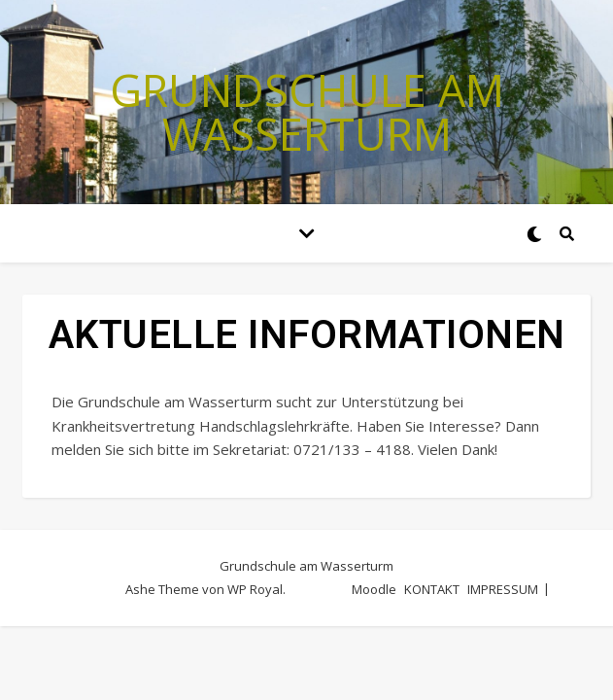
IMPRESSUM (503, 589)
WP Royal (255, 589)
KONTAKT (432, 589)
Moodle (374, 589)
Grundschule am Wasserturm (307, 112)
